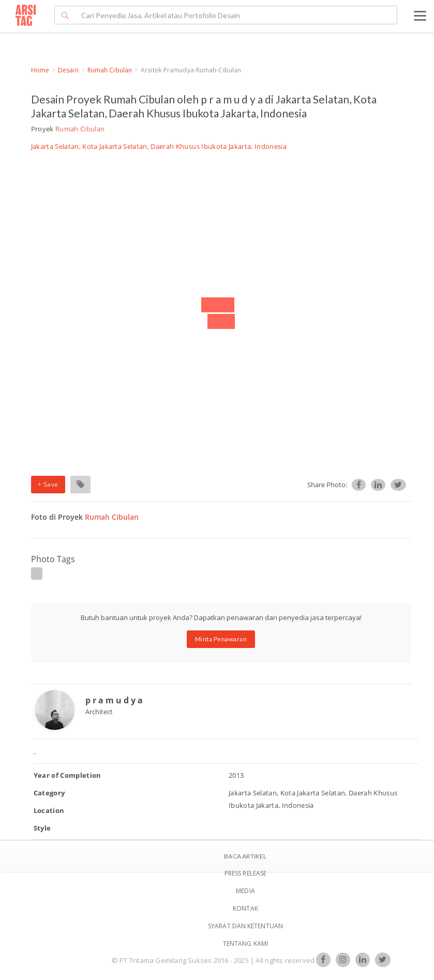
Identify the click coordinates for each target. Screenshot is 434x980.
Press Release (245, 873)
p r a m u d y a (114, 700)
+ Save (48, 484)
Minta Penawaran (221, 639)
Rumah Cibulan (110, 70)
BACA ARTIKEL (245, 856)
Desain (68, 70)
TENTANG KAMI (245, 944)
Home (40, 70)
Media (245, 891)
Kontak (245, 908)
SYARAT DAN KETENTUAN (245, 926)
